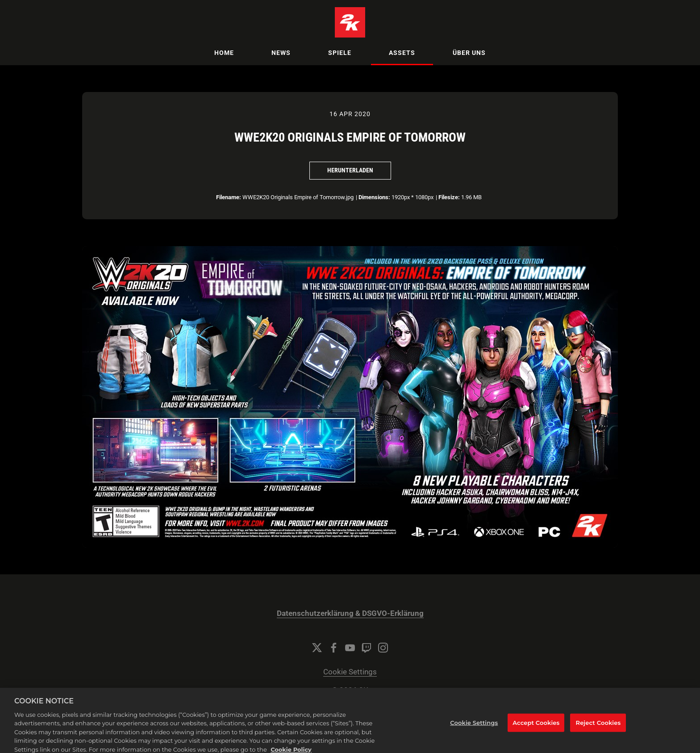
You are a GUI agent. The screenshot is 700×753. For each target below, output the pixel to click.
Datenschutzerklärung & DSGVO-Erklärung (350, 613)
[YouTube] (350, 648)
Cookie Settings (350, 672)
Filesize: (449, 197)
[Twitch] (367, 648)
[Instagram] (383, 648)
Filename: (229, 197)
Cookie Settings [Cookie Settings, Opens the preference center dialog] (474, 726)
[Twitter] (317, 648)
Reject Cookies (598, 726)
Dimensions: (374, 197)
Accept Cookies (536, 726)
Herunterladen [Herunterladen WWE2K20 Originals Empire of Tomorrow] (350, 170)
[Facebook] (333, 648)
